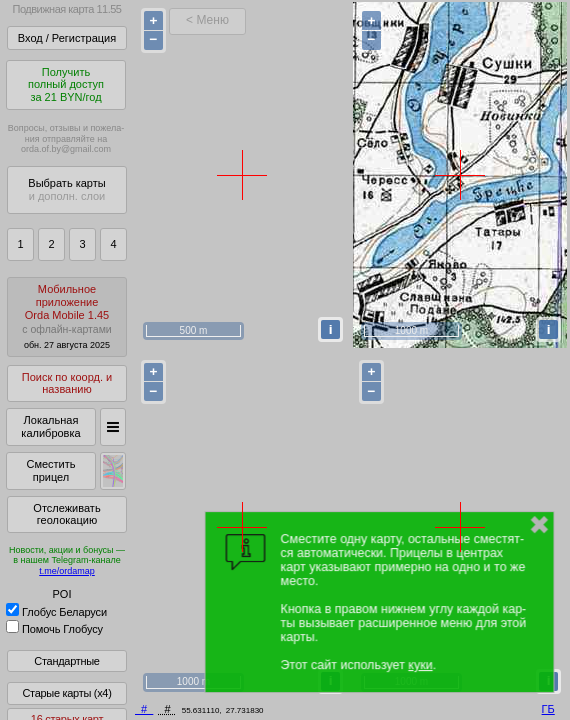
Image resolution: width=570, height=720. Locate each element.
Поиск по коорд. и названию (67, 383)
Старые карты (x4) (66, 693)
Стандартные (66, 661)
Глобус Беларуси (56, 612)
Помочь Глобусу (54, 629)
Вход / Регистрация (67, 38)
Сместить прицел (50, 470)
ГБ (548, 709)
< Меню (207, 20)
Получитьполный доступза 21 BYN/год (66, 84)
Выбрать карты (66, 189)
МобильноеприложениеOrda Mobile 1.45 (67, 316)
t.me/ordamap (67, 571)
